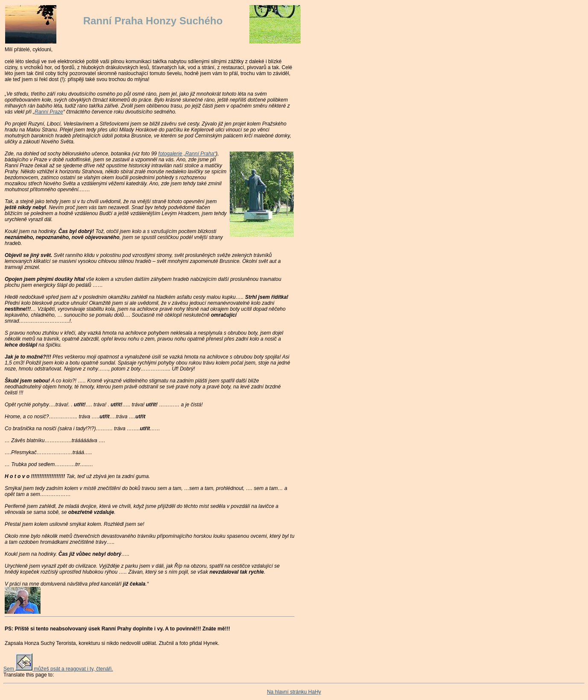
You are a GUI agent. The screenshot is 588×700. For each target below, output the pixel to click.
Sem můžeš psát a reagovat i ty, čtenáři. (58, 669)
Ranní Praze (49, 112)
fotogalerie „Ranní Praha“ (187, 154)
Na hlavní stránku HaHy (294, 692)
